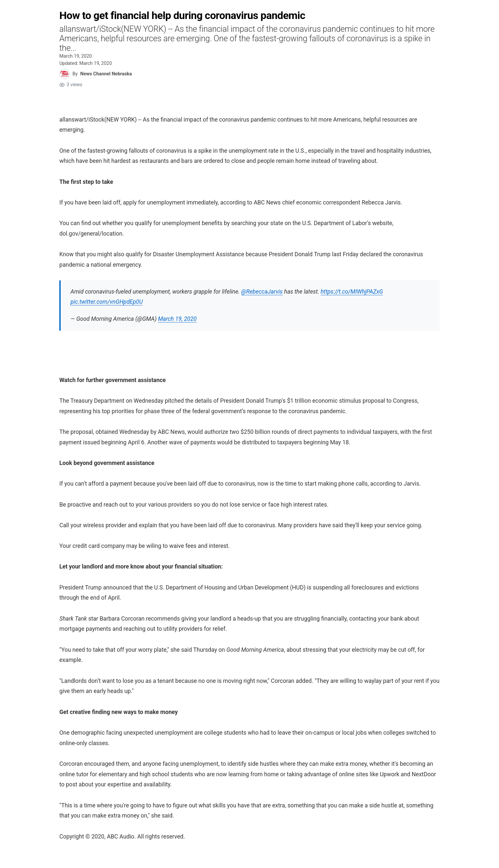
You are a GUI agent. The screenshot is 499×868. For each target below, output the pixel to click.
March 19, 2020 (177, 319)
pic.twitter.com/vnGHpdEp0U (107, 302)
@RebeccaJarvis (262, 292)
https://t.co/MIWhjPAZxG (352, 292)
